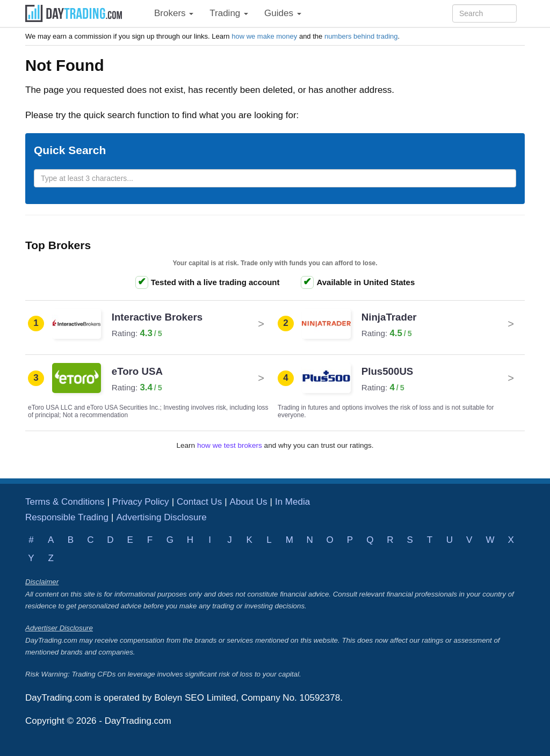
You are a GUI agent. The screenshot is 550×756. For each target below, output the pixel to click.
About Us (249, 502)
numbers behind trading (361, 36)
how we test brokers (230, 445)
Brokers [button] (174, 13)
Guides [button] (283, 13)
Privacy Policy (141, 502)
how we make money (264, 36)
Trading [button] (229, 13)
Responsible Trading (67, 517)
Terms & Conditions (65, 502)
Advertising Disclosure (161, 517)
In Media (292, 502)
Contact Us (199, 502)
